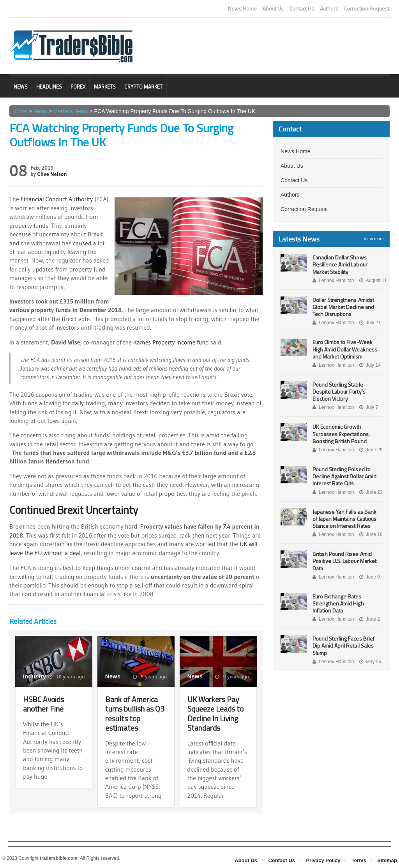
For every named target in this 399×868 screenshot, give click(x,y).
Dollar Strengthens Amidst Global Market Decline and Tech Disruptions (343, 307)
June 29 (371, 450)
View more (374, 239)
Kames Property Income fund (171, 342)
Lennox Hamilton (333, 280)
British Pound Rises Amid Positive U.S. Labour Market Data (344, 561)
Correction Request (367, 9)
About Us (273, 9)
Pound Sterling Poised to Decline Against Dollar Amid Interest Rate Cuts (344, 476)
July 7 (368, 407)
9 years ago (150, 676)
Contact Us (302, 9)
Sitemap (387, 859)
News (21, 87)
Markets (105, 87)
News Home (242, 9)
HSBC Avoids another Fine (44, 703)
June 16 (371, 534)
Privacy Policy (323, 859)
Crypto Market (143, 87)
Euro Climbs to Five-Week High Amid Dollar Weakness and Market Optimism (345, 349)
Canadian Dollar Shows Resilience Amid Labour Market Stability (340, 264)
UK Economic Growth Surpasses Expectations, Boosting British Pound (341, 434)
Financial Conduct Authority (57, 199)
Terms (359, 859)
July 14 (370, 365)
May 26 (370, 662)
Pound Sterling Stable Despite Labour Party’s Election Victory (339, 391)
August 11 (373, 280)
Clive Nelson (52, 174)
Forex (78, 87)
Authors (329, 9)
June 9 (369, 577)
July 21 (370, 323)
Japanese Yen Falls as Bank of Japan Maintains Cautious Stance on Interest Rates (347, 519)
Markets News (70, 111)
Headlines (49, 87)
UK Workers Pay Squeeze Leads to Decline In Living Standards (216, 712)
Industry (34, 675)
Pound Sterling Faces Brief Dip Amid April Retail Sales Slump (343, 645)
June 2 (369, 619)
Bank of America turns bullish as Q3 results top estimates (135, 712)
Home (20, 111)
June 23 (371, 492)
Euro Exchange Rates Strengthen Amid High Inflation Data (338, 603)
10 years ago (66, 676)
